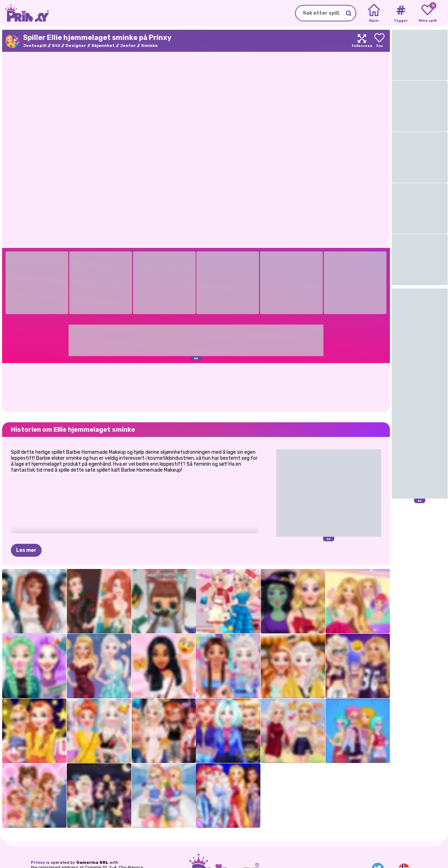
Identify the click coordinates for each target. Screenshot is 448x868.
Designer (76, 46)
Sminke (149, 46)
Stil (56, 46)
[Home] (374, 13)
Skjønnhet (103, 46)
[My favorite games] (428, 13)
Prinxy (38, 862)
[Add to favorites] (379, 41)
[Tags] (401, 13)
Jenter (128, 46)
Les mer (26, 550)
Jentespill (35, 46)
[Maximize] (362, 41)
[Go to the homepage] (24, 13)
